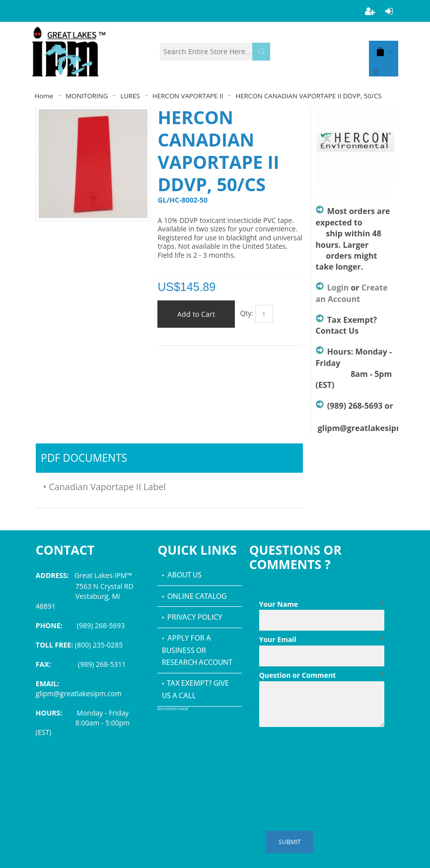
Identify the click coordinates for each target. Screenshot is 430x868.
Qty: (247, 313)
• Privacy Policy (192, 618)
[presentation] (335, 755)
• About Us (182, 576)
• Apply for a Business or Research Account (197, 651)
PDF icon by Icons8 (173, 709)
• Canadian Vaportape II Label (105, 487)
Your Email (322, 640)
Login (338, 288)
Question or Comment (322, 675)
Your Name (322, 604)
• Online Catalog (194, 597)
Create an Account (352, 293)
